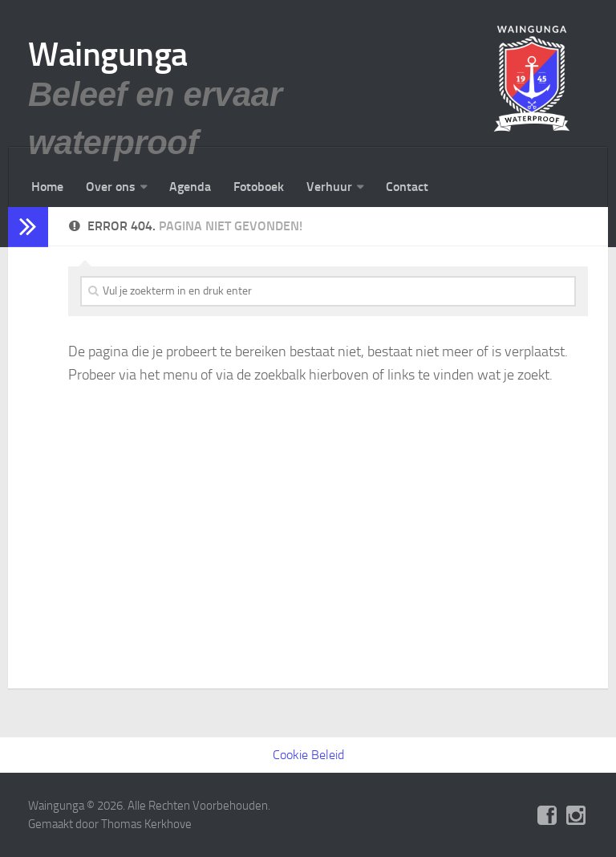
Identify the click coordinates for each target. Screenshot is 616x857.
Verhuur (329, 187)
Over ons (111, 187)
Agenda (190, 187)
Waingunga (108, 55)
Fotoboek (259, 187)
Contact (407, 187)
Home (47, 187)
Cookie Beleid (308, 755)
